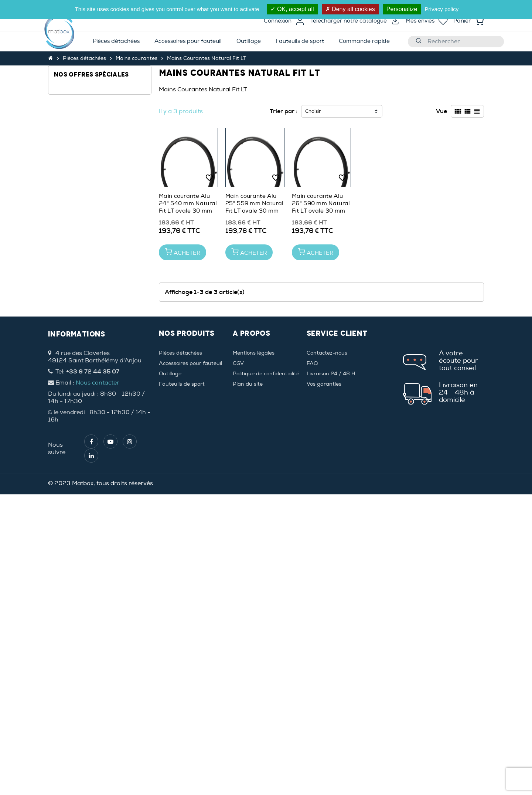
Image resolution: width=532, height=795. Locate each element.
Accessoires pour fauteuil (190, 664)
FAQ (312, 664)
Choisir (313, 111)
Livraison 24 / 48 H (331, 674)
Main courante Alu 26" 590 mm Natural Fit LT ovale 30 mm (321, 204)
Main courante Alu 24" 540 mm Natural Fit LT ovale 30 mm (188, 204)
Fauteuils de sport (182, 685)
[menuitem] (116, 42)
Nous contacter (98, 683)
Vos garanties (324, 685)
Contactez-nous (327, 654)
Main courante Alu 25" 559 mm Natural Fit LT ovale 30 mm (254, 204)
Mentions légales (254, 654)
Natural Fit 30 (82, 185)
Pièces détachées (180, 654)
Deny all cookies (350, 9)
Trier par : (284, 111)
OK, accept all (292, 9)
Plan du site (248, 685)
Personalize (402, 9)
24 (67, 106)
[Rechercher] (456, 42)
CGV (238, 664)
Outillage (170, 674)
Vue (441, 111)
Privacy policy (442, 9)
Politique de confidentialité (266, 674)
